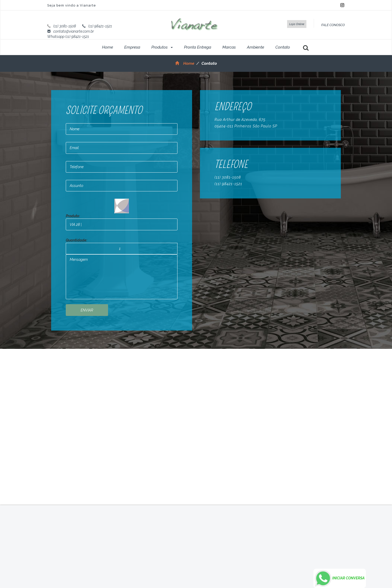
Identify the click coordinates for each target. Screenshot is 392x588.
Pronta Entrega (198, 47)
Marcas (229, 47)
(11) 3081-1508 (65, 26)
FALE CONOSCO (333, 25)
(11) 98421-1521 (100, 26)
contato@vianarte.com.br (74, 31)
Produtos (162, 47)
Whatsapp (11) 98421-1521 (68, 37)
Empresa (132, 47)
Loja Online (297, 24)
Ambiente (256, 47)
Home (108, 47)
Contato (283, 47)
